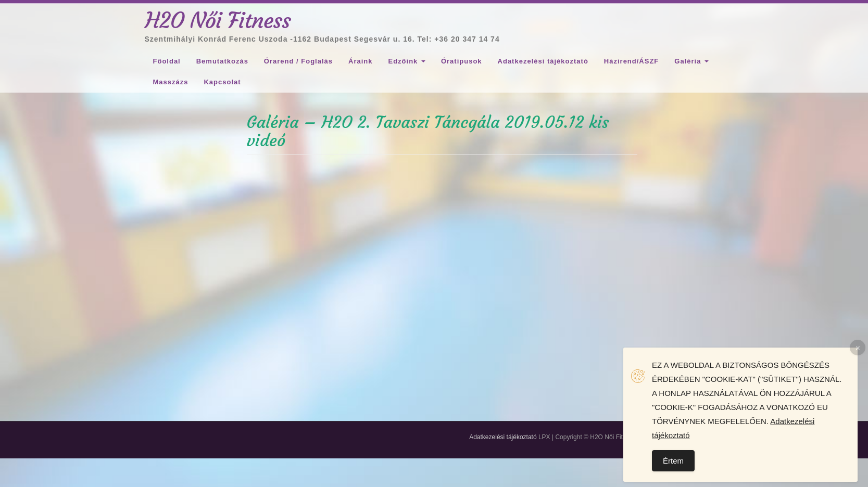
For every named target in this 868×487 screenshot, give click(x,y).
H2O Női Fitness (218, 20)
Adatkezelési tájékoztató (543, 61)
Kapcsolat (222, 82)
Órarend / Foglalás (298, 61)
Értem (673, 461)
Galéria (691, 61)
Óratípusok (462, 61)
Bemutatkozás (222, 61)
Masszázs (171, 82)
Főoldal (167, 61)
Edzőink (406, 61)
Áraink (360, 61)
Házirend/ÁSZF (631, 61)
